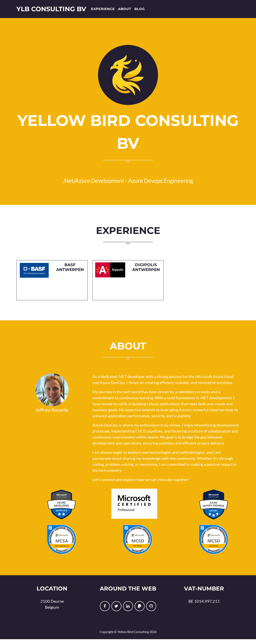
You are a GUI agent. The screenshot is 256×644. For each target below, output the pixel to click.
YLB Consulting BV (51, 11)
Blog (140, 11)
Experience (103, 11)
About (125, 11)
